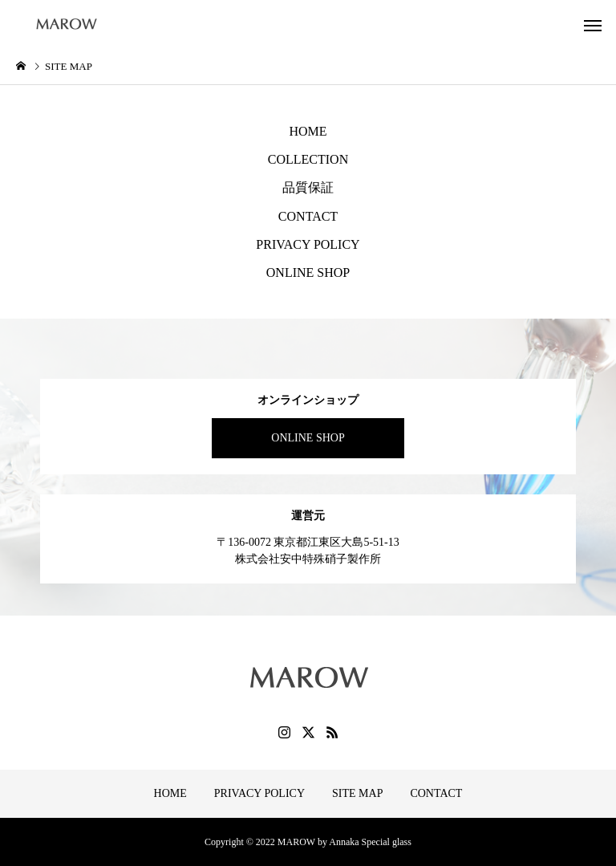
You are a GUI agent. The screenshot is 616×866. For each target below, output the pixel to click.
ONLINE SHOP (308, 272)
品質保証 (308, 187)
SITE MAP (357, 793)
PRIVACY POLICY (308, 244)
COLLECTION (308, 159)
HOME (308, 131)
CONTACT (308, 216)
